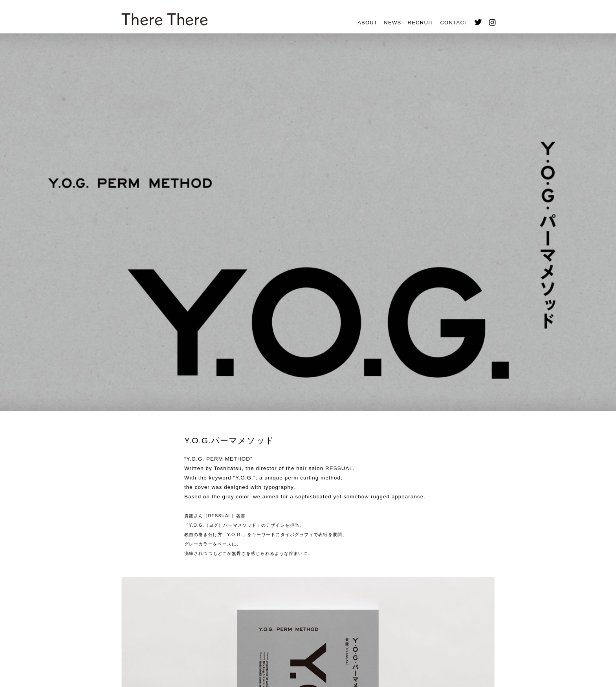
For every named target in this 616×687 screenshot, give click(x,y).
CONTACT (454, 23)
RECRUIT (421, 23)
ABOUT (368, 23)
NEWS (392, 23)
